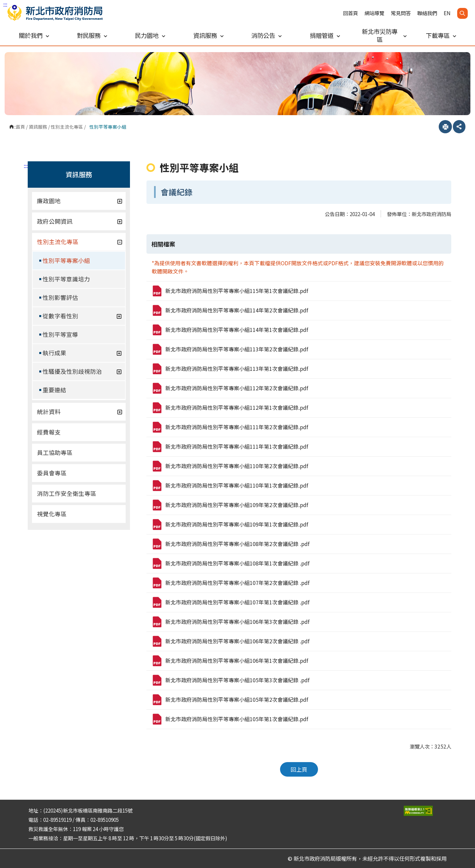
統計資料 (80, 412)
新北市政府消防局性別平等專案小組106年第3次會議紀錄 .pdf (230, 622)
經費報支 (49, 432)
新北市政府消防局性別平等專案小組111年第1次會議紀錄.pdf (230, 447)
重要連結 (54, 390)
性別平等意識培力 (66, 279)
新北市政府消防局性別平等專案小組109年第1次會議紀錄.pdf (230, 525)
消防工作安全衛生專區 (67, 493)
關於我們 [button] (34, 35)
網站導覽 (374, 13)
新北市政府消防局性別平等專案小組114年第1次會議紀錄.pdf (230, 330)
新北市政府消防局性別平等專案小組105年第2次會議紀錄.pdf (230, 700)
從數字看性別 (82, 316)
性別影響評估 (60, 297)
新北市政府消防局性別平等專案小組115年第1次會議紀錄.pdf (230, 291)
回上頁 (299, 769)
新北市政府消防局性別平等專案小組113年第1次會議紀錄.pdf (230, 369)
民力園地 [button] (150, 35)
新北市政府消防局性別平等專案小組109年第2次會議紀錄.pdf (230, 505)
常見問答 (401, 13)
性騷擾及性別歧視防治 (82, 371)
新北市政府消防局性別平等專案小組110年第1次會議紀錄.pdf (230, 486)
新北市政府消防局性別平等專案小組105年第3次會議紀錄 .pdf (230, 680)
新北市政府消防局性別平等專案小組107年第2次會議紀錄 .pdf (230, 583)
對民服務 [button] (92, 35)
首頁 (20, 127)
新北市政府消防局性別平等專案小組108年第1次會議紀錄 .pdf (230, 563)
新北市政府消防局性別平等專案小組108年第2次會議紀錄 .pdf (230, 544)
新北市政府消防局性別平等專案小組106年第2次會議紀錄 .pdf (230, 641)
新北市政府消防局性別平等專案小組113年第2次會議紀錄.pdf (230, 349)
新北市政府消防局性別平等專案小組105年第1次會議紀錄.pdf (230, 719)
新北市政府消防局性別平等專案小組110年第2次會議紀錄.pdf (230, 466)
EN (447, 13)
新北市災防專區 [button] (384, 35)
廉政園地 (80, 201)
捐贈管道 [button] (325, 35)
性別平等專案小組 (66, 260)
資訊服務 (38, 127)
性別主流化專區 (67, 127)
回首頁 (350, 13)
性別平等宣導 (60, 334)
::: (5, 4)
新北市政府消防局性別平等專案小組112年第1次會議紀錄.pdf (230, 408)
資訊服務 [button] (208, 35)
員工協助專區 (55, 452)
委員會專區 (52, 473)
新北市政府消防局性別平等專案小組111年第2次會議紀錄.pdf (230, 427)
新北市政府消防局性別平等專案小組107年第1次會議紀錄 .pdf (230, 602)
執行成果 (82, 353)
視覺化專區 (52, 514)
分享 (459, 127)
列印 (445, 127)
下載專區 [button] (441, 35)
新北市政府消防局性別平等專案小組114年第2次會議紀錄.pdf (230, 310)
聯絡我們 (427, 13)
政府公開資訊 (80, 221)
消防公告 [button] (267, 35)
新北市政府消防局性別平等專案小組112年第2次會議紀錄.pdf (230, 388)
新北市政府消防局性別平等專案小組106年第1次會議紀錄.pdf (230, 661)
